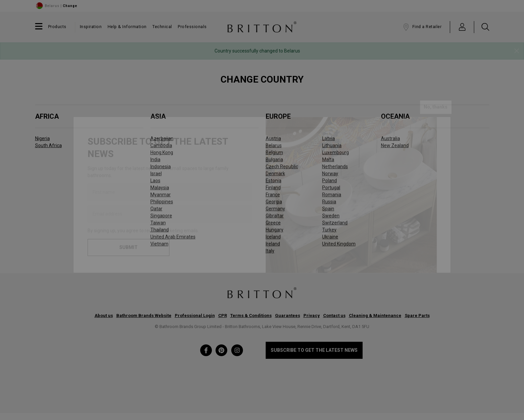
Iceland (273, 237)
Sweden (331, 216)
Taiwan (158, 223)
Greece (273, 223)
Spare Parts (417, 316)
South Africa (48, 145)
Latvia (329, 138)
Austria (273, 138)
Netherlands (335, 167)
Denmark (275, 174)
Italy (270, 251)
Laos (155, 181)
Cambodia (161, 145)
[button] (462, 27)
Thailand (160, 230)
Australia (390, 138)
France (273, 195)
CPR (223, 316)
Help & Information (127, 27)
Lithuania (332, 145)
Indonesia (161, 167)
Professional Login (195, 316)
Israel (156, 174)
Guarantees (288, 316)
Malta (328, 160)
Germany (275, 209)
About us (104, 316)
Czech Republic (282, 167)
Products (57, 27)
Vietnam (159, 244)
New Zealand (395, 145)
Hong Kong (162, 152)
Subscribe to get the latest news (314, 350)
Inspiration (91, 27)
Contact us (334, 316)
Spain (328, 209)
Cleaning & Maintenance (375, 316)
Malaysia (160, 188)
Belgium (274, 152)
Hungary (275, 230)
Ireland (273, 244)
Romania (332, 195)
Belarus (274, 145)
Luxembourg (336, 152)
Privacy (312, 316)
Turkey (329, 230)
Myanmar (161, 195)
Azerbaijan (162, 138)
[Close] (517, 51)
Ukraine (330, 237)
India (155, 160)
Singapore (161, 216)
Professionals (192, 27)
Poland (330, 181)
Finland (273, 188)
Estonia (274, 181)
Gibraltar (275, 216)
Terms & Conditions (251, 316)
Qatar (156, 209)
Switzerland (335, 223)
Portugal (331, 188)
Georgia (274, 202)
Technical (162, 27)
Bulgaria (274, 160)
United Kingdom (339, 244)
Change (70, 6)
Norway (330, 174)
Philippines (162, 202)
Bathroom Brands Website (144, 316)
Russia (329, 202)
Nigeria (42, 138)
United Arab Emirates (173, 237)
